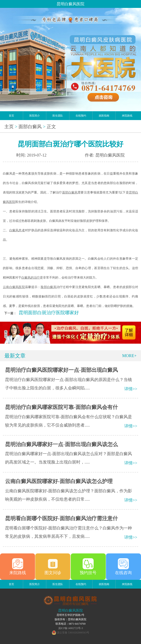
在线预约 (81, 116)
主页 (9, 127)
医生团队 (58, 116)
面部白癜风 (30, 127)
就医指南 (104, 116)
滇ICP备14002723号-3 (71, 628)
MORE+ (129, 356)
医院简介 (35, 116)
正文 (51, 127)
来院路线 (127, 116)
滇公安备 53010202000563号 (73, 633)
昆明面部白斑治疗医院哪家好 (49, 313)
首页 (11, 116)
